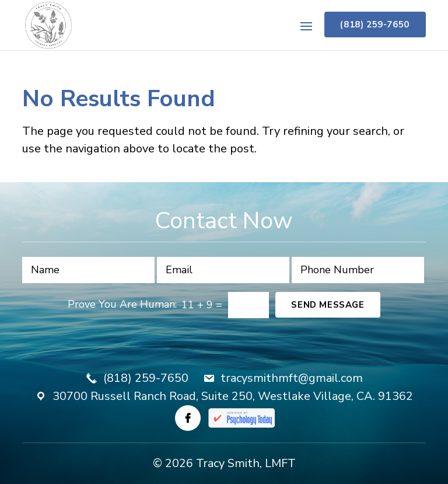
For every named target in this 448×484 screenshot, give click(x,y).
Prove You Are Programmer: (122, 304)
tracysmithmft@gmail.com (292, 378)
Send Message (328, 305)
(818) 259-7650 (374, 25)
